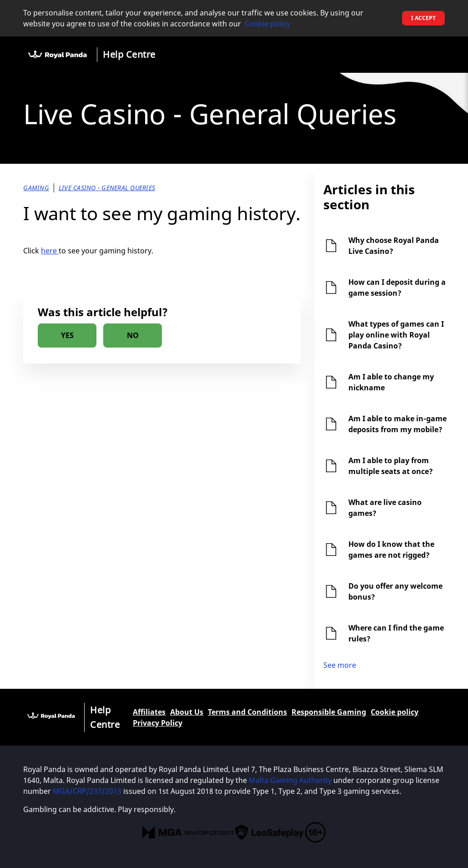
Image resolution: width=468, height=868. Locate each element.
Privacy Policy (158, 723)
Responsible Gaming (329, 712)
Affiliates (149, 712)
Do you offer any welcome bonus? (395, 591)
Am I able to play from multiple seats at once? (391, 466)
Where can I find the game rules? (396, 633)
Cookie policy (267, 24)
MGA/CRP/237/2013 (87, 791)
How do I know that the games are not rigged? (391, 550)
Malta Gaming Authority (290, 780)
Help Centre (129, 54)
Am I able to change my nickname (391, 382)
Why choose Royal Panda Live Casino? (394, 246)
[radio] (67, 336)
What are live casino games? (385, 508)
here (50, 251)
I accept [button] (423, 18)
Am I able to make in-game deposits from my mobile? (398, 424)
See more (340, 665)
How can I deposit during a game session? (397, 288)
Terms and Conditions (247, 712)
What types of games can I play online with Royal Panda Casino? (396, 335)
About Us (187, 712)
